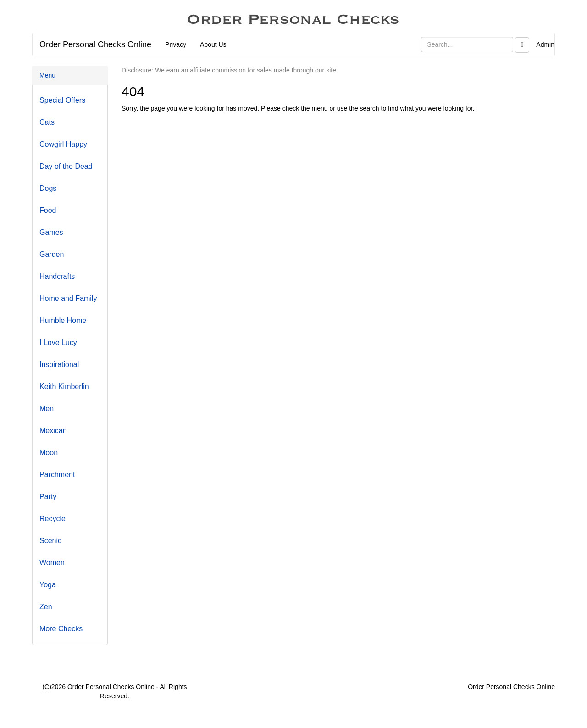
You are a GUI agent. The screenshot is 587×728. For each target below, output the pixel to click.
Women (52, 563)
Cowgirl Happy (63, 144)
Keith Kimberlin (64, 386)
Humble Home (63, 320)
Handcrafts (57, 276)
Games (51, 232)
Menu (47, 75)
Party (48, 497)
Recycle (53, 519)
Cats (47, 122)
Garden (52, 254)
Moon (49, 453)
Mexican (53, 431)
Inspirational (59, 364)
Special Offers (62, 100)
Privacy (176, 44)
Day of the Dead (66, 166)
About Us (213, 44)
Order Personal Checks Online (95, 44)
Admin (545, 44)
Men (47, 408)
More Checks (61, 629)
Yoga (48, 585)
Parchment (57, 475)
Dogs (48, 188)
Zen (46, 607)
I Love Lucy (58, 342)
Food (48, 210)
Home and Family (68, 298)
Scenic (50, 541)
